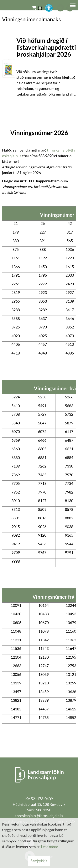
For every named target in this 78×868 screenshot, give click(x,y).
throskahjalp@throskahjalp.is (39, 816)
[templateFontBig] (61, 8)
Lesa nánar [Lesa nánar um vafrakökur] (50, 847)
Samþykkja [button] (39, 861)
